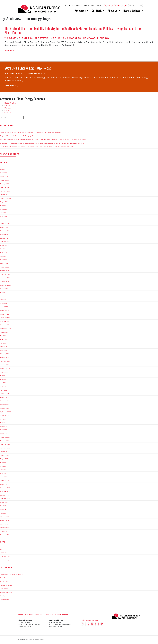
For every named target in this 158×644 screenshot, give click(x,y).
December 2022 (5, 318)
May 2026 (3, 169)
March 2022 (4, 350)
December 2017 (5, 524)
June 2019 (3, 466)
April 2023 (3, 303)
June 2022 (3, 339)
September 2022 (5, 329)
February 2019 (5, 481)
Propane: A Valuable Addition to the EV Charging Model (18, 136)
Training (3, 596)
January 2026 (4, 184)
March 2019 (4, 477)
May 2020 (3, 426)
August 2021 (4, 372)
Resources (80, 10)
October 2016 (4, 535)
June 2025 (3, 209)
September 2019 (5, 455)
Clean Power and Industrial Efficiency (12, 574)
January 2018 (4, 520)
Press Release (4, 589)
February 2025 (5, 224)
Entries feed (4, 553)
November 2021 (5, 361)
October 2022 (4, 325)
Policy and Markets (67, 38)
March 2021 (4, 390)
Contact (99, 6)
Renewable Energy (96, 38)
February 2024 (5, 267)
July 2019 (3, 463)
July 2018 (3, 506)
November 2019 (5, 448)
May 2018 (3, 510)
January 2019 (4, 484)
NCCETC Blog (70, 6)
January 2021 (4, 397)
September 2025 (5, 198)
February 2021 (5, 394)
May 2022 (3, 343)
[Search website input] (134, 6)
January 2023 (4, 314)
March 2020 (4, 434)
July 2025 (3, 206)
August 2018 (4, 502)
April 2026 (3, 173)
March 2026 (4, 177)
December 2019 (5, 444)
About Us (113, 10)
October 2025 (4, 195)
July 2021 (3, 376)
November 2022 (5, 321)
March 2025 (4, 220)
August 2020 (4, 415)
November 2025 (5, 191)
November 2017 (5, 528)
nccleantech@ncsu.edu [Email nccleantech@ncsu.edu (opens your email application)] (89, 620)
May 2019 (3, 470)
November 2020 (5, 405)
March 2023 (4, 307)
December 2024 (5, 231)
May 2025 (3, 213)
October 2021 (4, 365)
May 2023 (3, 300)
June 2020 (3, 423)
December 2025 (5, 187)
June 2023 (3, 296)
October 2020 (5, 408)
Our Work (97, 10)
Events (79, 6)
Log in (2, 549)
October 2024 (4, 238)
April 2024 (3, 260)
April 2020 (3, 430)
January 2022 (4, 358)
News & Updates (132, 10)
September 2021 (5, 368)
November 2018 (5, 491)
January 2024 (4, 271)
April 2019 (3, 473)
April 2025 (3, 216)
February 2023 (5, 311)
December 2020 (5, 401)
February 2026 (5, 180)
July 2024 (3, 249)
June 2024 (3, 253)
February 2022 (5, 354)
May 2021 (3, 383)
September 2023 (5, 285)
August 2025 (4, 202)
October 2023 (4, 282)
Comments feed (5, 556)
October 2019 (4, 452)
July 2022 (3, 336)
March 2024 (4, 263)
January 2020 (5, 441)
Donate (86, 6)
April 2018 (3, 513)
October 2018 (4, 495)
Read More (10, 51)
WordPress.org (5, 560)
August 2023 (4, 289)
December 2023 (5, 274)
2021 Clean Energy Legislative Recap (28, 68)
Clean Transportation (35, 38)
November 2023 (5, 278)
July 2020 (3, 419)
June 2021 (3, 379)
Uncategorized (5, 600)
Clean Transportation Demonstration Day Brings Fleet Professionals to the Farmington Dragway (31, 132)
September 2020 (5, 412)
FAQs (92, 6)
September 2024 (5, 242)
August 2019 (4, 459)
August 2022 (4, 332)
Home (20, 614)
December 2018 (5, 488)
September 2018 (5, 499)
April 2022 (3, 347)
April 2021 (3, 387)
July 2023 (3, 292)
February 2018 (5, 517)
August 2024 (4, 245)
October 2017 (4, 531)
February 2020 (5, 437)
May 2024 (3, 256)
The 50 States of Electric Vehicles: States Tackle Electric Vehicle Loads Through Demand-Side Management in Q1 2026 (37, 147)
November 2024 (5, 235)
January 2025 (4, 227)
